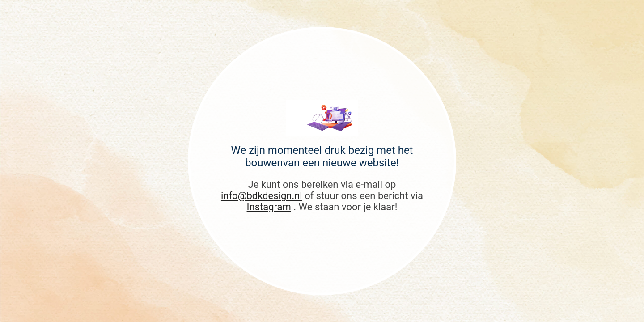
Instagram (269, 207)
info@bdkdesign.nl (262, 196)
